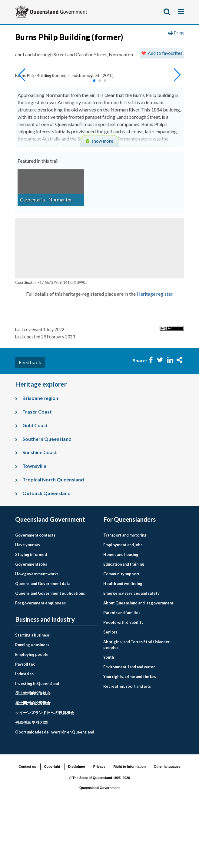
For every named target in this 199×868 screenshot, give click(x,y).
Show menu (181, 12)
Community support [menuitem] (121, 633)
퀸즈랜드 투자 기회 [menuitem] (32, 781)
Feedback (30, 421)
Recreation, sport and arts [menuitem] (127, 745)
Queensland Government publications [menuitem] (50, 652)
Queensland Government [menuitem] (50, 579)
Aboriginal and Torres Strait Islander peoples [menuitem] (136, 704)
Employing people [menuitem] (32, 713)
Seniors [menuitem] (110, 691)
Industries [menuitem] (24, 733)
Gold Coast (35, 484)
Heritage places (37, 60)
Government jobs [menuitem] (31, 623)
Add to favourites (165, 112)
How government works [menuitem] (37, 633)
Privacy (99, 826)
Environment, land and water (53, 48)
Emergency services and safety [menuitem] (131, 652)
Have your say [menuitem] (28, 604)
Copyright (52, 826)
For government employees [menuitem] (40, 662)
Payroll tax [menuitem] (25, 723)
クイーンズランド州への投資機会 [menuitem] (45, 772)
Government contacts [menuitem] (35, 594)
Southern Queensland (47, 498)
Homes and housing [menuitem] (121, 614)
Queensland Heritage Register (98, 60)
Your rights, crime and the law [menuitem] (130, 736)
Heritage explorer (40, 73)
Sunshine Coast (40, 511)
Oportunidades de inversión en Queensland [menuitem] (55, 791)
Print (176, 91)
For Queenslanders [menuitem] (129, 579)
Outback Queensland (46, 552)
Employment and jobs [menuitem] (123, 604)
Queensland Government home (61, 35)
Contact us (27, 826)
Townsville (34, 525)
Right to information (129, 826)
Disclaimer (77, 826)
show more (102, 200)
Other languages (167, 826)
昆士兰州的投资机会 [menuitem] (33, 752)
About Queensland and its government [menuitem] (138, 662)
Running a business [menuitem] (32, 704)
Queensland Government (99, 847)
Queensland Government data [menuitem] (43, 643)
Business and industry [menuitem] (45, 678)
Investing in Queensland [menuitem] (37, 743)
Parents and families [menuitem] (122, 672)
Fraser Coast (37, 471)
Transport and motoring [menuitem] (125, 594)
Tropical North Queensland (53, 539)
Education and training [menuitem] (124, 623)
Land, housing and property (125, 48)
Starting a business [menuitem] (32, 694)
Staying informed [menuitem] (31, 614)
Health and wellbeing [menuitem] (123, 643)
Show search (167, 12)
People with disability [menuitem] (123, 681)
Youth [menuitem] (109, 716)
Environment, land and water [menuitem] (129, 726)
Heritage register (154, 353)
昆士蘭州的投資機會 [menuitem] (33, 762)
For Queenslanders (127, 35)
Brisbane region (40, 457)
